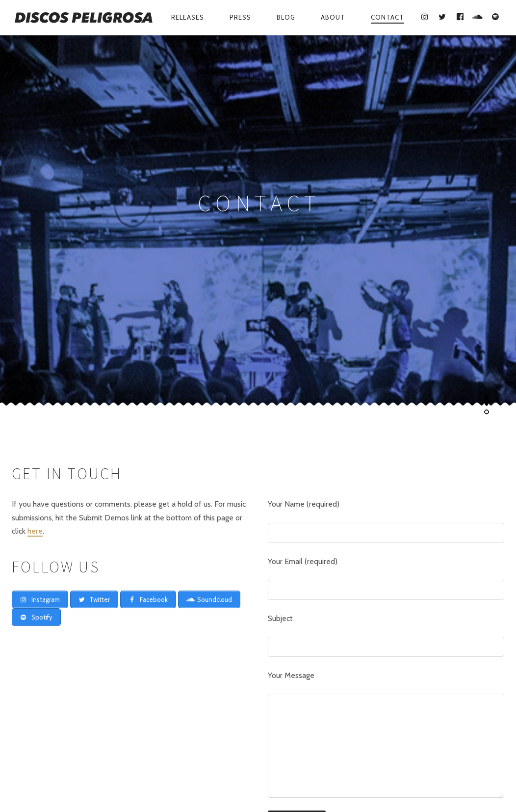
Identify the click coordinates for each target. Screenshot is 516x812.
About (333, 17)
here (35, 302)
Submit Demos (363, 780)
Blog (286, 17)
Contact (387, 17)
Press (240, 17)
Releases (188, 17)
